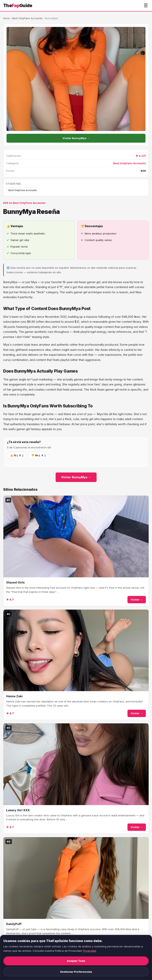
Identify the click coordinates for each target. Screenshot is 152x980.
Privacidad (89, 951)
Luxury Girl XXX (18, 810)
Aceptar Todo (76, 961)
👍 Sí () (17, 455)
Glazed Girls (15, 582)
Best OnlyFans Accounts (27, 18)
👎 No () (38, 455)
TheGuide (18, 5)
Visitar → (137, 600)
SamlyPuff (14, 924)
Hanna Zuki (14, 696)
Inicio (6, 18)
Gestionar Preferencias (76, 972)
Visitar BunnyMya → (76, 138)
